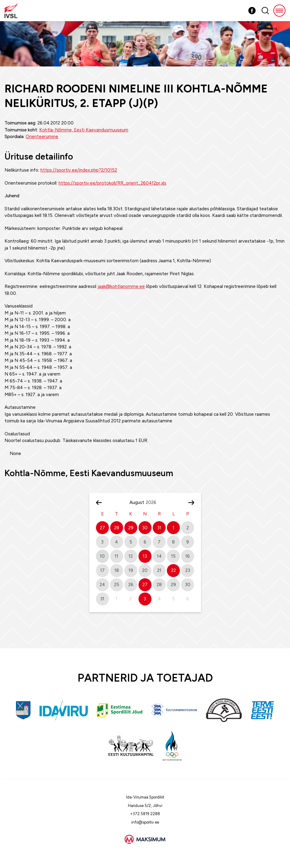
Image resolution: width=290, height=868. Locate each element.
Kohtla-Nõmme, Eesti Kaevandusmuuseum (84, 130)
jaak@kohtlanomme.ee (121, 286)
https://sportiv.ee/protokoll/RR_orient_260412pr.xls (112, 183)
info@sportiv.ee (145, 822)
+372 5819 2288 (145, 814)
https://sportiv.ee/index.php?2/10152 (79, 170)
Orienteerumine (42, 137)
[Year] (153, 502)
